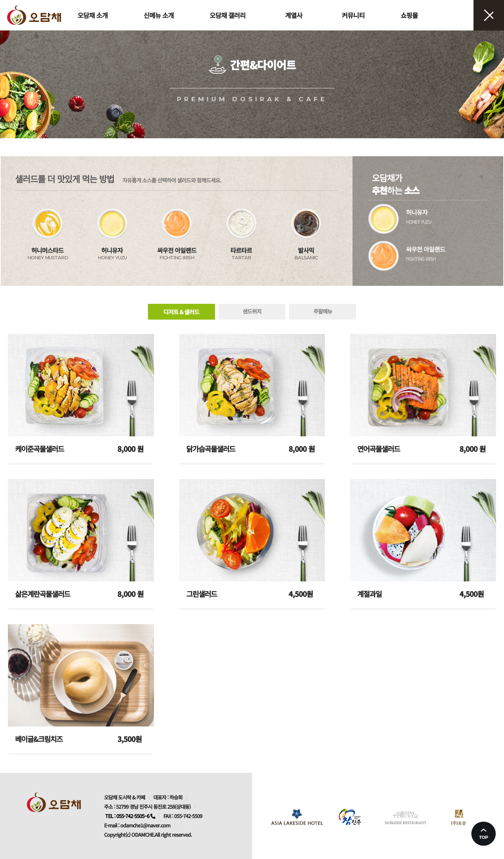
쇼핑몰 (409, 15)
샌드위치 (252, 311)
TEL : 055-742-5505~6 (130, 816)
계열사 (294, 15)
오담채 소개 (93, 15)
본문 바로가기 (0, 0)
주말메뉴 (323, 311)
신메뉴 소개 (159, 15)
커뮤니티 (353, 15)
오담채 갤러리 (228, 15)
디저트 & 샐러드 (181, 312)
